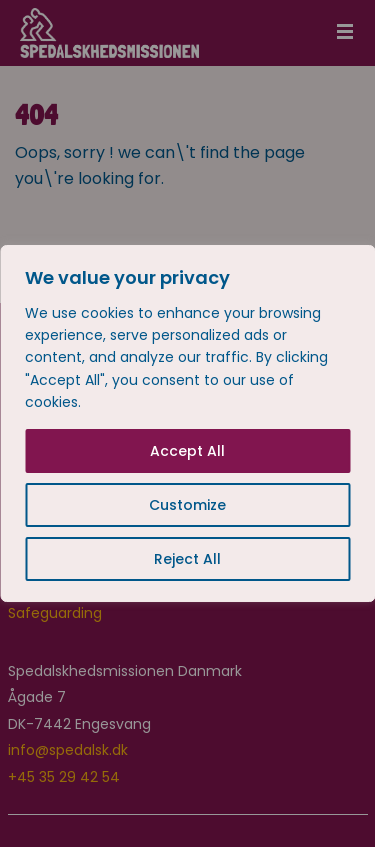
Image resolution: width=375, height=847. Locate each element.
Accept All (187, 451)
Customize (187, 505)
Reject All (187, 559)
